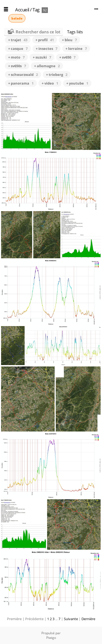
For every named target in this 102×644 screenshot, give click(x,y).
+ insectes (47, 49)
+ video (50, 83)
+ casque (18, 49)
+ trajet (18, 40)
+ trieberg (57, 75)
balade (17, 18)
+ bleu (69, 40)
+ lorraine (76, 49)
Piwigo (51, 638)
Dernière (88, 619)
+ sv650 (67, 57)
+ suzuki (42, 57)
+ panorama (21, 83)
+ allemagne (47, 66)
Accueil (22, 10)
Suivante (71, 619)
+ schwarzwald (23, 75)
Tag (36, 10)
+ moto (16, 57)
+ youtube (77, 83)
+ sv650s (17, 66)
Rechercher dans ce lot (38, 32)
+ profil (45, 40)
